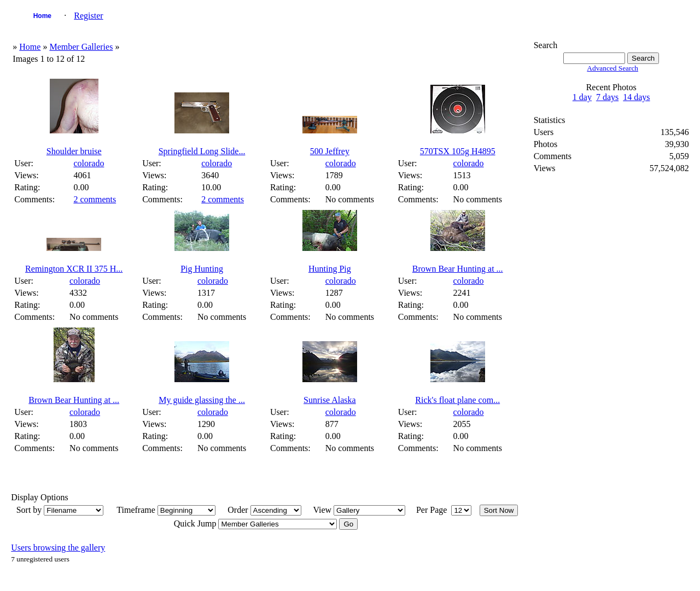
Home (42, 16)
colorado (89, 163)
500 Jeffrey (330, 151)
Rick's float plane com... (457, 400)
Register (88, 16)
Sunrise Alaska (330, 400)
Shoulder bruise (74, 151)
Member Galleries (81, 47)
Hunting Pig (330, 269)
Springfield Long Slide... (202, 151)
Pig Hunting (202, 269)
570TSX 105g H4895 (458, 151)
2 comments (95, 199)
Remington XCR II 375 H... (74, 269)
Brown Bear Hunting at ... (458, 269)
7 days (607, 97)
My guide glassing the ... (202, 400)
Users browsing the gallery (58, 548)
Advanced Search (612, 68)
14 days (636, 97)
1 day (582, 97)
